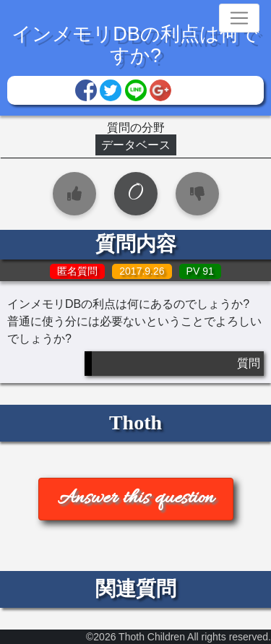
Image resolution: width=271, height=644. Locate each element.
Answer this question (136, 499)
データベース (136, 145)
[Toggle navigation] (239, 18)
